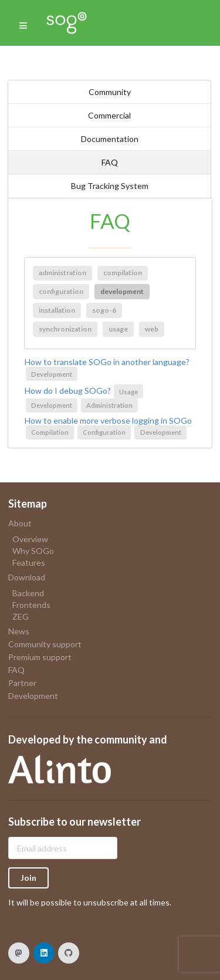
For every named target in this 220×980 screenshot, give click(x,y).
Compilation (50, 432)
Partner (22, 683)
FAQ (110, 162)
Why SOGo (33, 551)
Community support (45, 644)
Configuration (104, 432)
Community (110, 92)
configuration (61, 291)
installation (57, 310)
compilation (123, 273)
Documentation (110, 139)
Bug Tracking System (110, 186)
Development (52, 374)
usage (118, 329)
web (152, 329)
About (20, 523)
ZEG (21, 616)
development (122, 291)
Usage (128, 392)
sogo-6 (104, 310)
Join (28, 878)
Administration (109, 405)
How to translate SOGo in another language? (107, 362)
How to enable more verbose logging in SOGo (108, 420)
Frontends (31, 605)
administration (62, 273)
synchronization (65, 329)
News (19, 631)
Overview (30, 539)
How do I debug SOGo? (68, 391)
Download (27, 577)
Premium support (40, 657)
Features (29, 562)
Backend (28, 593)
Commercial (109, 115)
